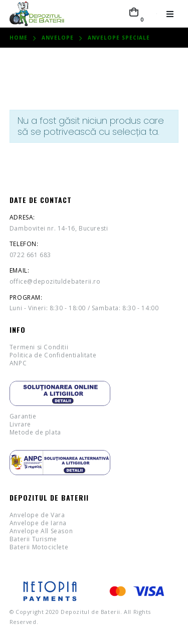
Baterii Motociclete (39, 547)
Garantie (23, 416)
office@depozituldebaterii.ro (55, 281)
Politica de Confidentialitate (53, 355)
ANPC (18, 363)
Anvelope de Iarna (38, 523)
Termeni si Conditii (39, 347)
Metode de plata (35, 432)
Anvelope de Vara (37, 515)
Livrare (20, 424)
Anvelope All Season (41, 531)
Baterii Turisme (33, 539)
